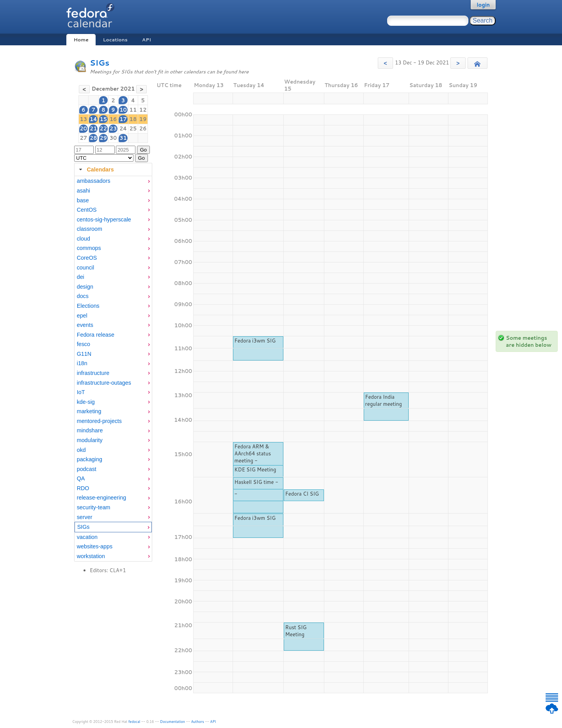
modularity (90, 440)
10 (123, 110)
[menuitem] (113, 181)
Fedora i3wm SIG (255, 341)
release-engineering (101, 498)
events (85, 325)
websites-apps (95, 546)
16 (113, 119)
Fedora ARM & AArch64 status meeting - (253, 453)
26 (143, 128)
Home (81, 40)
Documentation (173, 722)
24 (123, 128)
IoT (81, 392)
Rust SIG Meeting (296, 631)
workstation (91, 556)
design (85, 287)
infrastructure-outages (104, 383)
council (86, 268)
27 (84, 138)
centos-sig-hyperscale (104, 219)
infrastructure (93, 373)
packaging (90, 459)
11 (133, 110)
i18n (82, 363)
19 (143, 119)
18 (133, 119)
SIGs (100, 63)
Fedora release (96, 335)
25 (133, 128)
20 (84, 128)
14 (93, 119)
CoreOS (87, 258)
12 (143, 110)
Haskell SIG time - (256, 482)
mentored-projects (99, 421)
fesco (84, 344)
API (147, 40)
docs (83, 296)
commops (89, 248)
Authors (198, 722)
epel (82, 316)
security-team (94, 507)
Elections (88, 306)
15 (103, 119)
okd (81, 450)
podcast (87, 469)
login (483, 5)
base (83, 200)
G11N (84, 354)
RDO (83, 488)
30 (113, 138)
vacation (87, 537)
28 (93, 138)
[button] (385, 63)
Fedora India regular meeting (384, 400)
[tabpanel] (113, 369)
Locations (115, 40)
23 (113, 128)
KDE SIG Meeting (255, 469)
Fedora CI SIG (302, 494)
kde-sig (86, 402)
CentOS (87, 210)
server (85, 517)
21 (93, 128)
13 (84, 119)
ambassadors (94, 181)
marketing (89, 411)
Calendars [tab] (95, 170)
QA (81, 478)
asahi (84, 191)
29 (103, 138)
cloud (84, 239)
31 (123, 138)
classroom (90, 229)
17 (123, 119)
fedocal (134, 722)
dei (81, 277)
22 (103, 128)
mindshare (90, 430)
